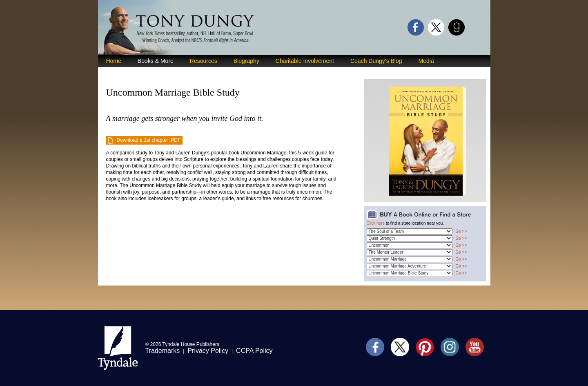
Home (114, 61)
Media (426, 61)
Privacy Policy (208, 351)
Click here (376, 223)
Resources (204, 61)
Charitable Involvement (305, 61)
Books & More (156, 61)
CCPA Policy (254, 351)
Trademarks (163, 351)
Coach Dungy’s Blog (376, 61)
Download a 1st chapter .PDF (149, 140)
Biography (246, 61)
